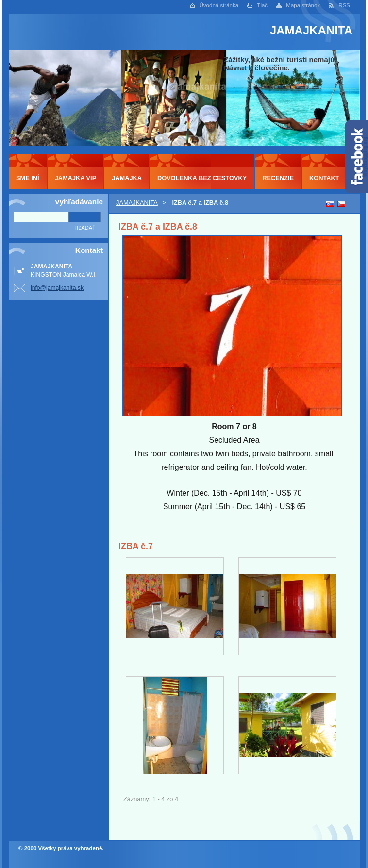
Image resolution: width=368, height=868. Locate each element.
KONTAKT (324, 178)
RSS (344, 5)
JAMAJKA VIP (76, 178)
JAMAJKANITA (137, 203)
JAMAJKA (127, 178)
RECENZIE (278, 178)
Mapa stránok (303, 5)
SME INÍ (28, 178)
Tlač (262, 5)
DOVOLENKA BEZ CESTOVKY (202, 178)
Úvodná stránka (219, 5)
